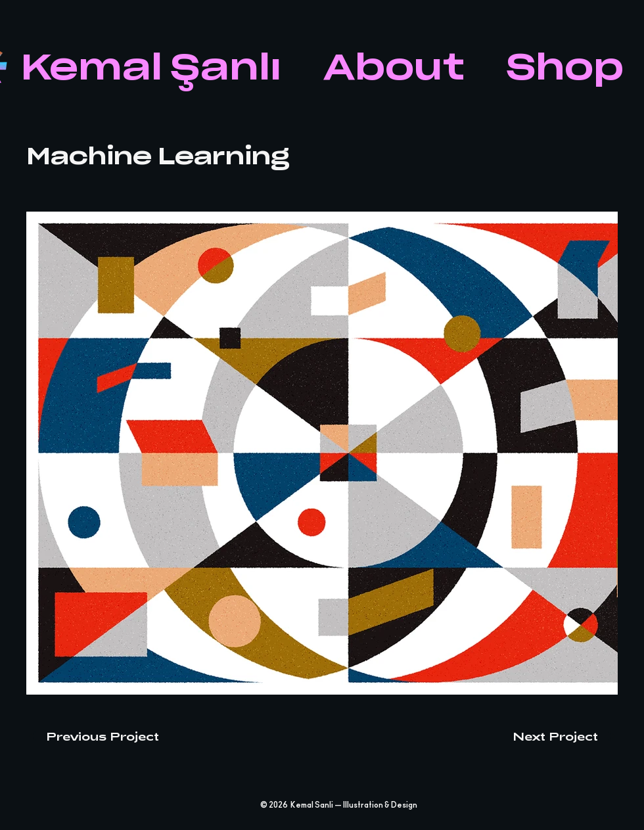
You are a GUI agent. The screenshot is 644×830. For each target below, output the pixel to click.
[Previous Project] (93, 736)
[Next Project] (565, 736)
